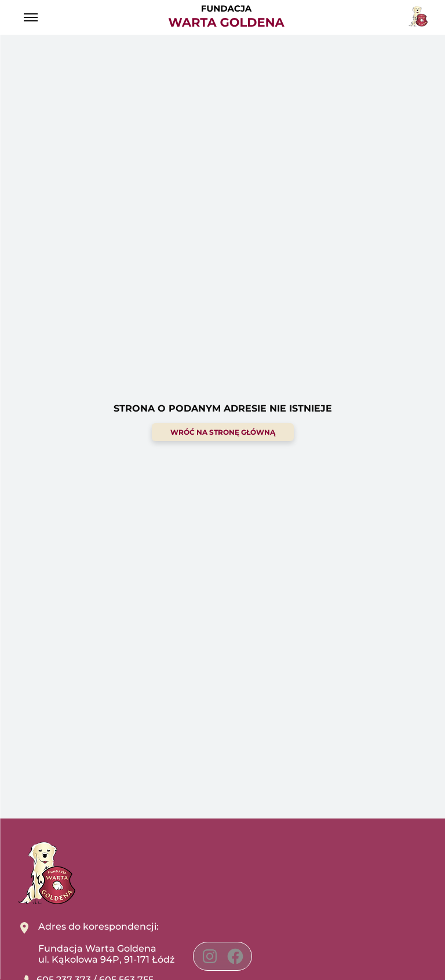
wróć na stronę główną (223, 432)
